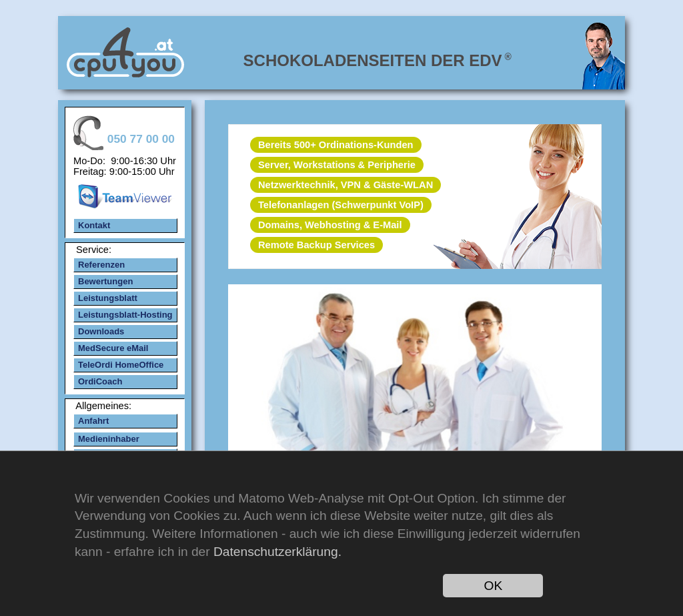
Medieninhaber (109, 439)
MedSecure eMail (113, 348)
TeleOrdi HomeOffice (121, 365)
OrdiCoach (100, 381)
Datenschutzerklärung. (277, 552)
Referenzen (101, 265)
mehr (414, 384)
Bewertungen (105, 281)
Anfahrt (93, 421)
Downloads (101, 331)
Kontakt (94, 225)
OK (494, 586)
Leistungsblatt (108, 298)
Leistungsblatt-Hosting (125, 315)
